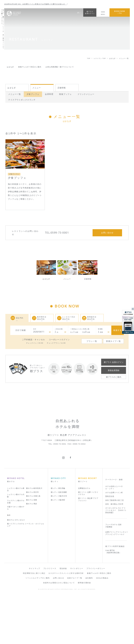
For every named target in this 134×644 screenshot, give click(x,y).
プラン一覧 (92, 341)
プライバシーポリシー (96, 618)
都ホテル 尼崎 (32, 549)
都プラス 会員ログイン (114, 362)
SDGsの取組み (102, 627)
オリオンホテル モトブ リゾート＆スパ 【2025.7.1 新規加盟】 (116, 559)
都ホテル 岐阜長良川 (34, 537)
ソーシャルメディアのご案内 (38, 627)
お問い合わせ (58, 627)
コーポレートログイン (59, 339)
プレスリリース (50, 618)
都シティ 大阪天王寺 (59, 545)
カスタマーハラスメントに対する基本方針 (66, 622)
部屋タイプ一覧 (113, 341)
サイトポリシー (77, 618)
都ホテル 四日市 (32, 541)
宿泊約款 (63, 618)
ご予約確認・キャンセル (33, 339)
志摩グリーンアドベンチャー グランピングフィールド (117, 582)
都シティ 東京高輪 (58, 537)
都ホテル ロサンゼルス (16, 569)
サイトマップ (34, 618)
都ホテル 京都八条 (33, 545)
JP (79, 12)
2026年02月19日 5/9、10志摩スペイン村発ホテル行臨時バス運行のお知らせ (36, 4)
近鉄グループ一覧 (75, 627)
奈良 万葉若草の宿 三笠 (115, 549)
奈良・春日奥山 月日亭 (114, 553)
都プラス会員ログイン (90, 12)
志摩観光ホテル (84, 537)
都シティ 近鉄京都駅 (59, 541)
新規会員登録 (114, 370)
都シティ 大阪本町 (58, 549)
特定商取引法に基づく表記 (34, 622)
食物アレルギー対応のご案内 (99, 622)
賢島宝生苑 (110, 546)
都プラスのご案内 (114, 377)
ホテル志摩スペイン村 (114, 542)
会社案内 (89, 627)
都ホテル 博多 (32, 553)
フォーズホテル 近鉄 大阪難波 (113, 575)
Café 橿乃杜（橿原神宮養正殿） (113, 601)
